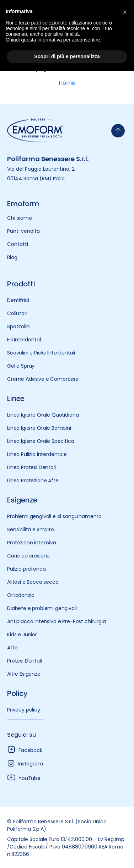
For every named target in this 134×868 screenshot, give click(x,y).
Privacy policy (24, 710)
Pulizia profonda (26, 569)
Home (67, 83)
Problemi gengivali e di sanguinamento (54, 516)
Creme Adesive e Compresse (43, 379)
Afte (12, 648)
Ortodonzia (21, 595)
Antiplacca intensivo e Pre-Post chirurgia (56, 621)
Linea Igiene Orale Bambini (39, 428)
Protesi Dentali (25, 661)
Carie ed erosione (28, 556)
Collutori (17, 313)
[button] (125, 11)
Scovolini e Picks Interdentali (41, 353)
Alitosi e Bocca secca (33, 582)
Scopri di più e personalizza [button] (67, 56)
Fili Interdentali (24, 340)
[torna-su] (118, 131)
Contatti (18, 244)
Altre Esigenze (24, 674)
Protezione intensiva (32, 543)
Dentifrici (18, 300)
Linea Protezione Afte (33, 480)
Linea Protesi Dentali (31, 467)
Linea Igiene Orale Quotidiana (43, 415)
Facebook (25, 749)
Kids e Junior (22, 634)
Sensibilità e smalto (31, 529)
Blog (12, 257)
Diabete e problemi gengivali (42, 608)
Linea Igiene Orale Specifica (41, 441)
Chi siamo (20, 218)
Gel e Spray (21, 366)
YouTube (24, 777)
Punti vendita (23, 231)
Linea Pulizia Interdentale (37, 454)
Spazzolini (19, 326)
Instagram (25, 763)
